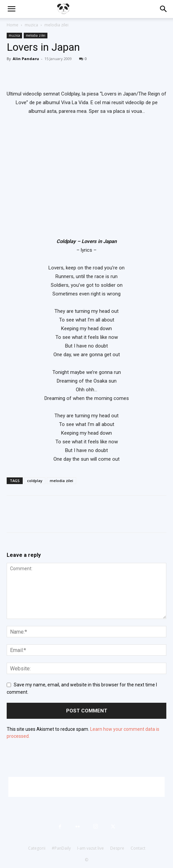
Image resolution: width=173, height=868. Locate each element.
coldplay (35, 481)
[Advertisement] (86, 787)
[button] (11, 9)
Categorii (37, 848)
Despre (117, 848)
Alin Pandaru (26, 59)
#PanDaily (61, 848)
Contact (138, 848)
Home (13, 25)
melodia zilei (56, 25)
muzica (31, 25)
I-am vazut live (91, 848)
